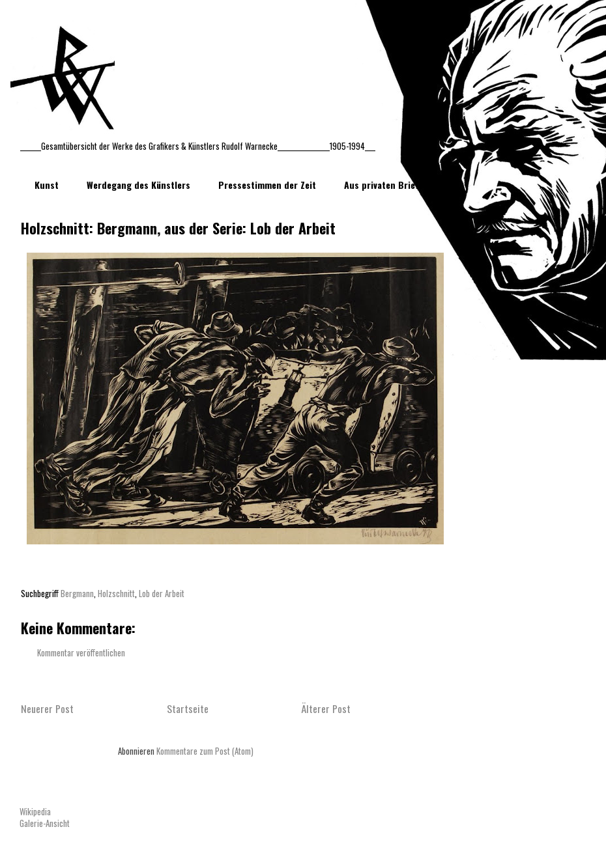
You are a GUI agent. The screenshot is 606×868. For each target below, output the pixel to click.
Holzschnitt (116, 593)
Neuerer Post (47, 708)
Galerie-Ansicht (45, 823)
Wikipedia (35, 811)
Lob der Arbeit (162, 593)
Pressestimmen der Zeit (267, 185)
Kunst (47, 185)
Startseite (188, 708)
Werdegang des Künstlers (138, 185)
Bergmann (77, 593)
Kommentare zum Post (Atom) (205, 751)
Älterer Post (326, 708)
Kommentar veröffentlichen (81, 652)
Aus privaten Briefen (386, 185)
